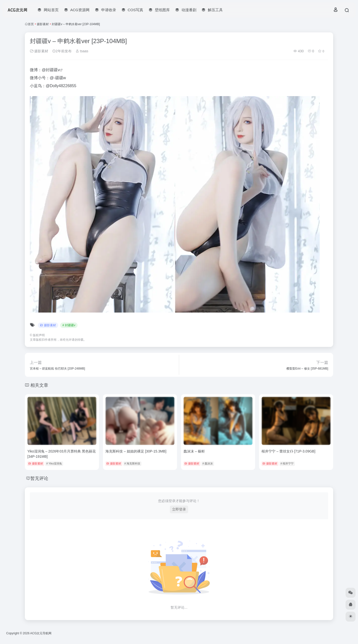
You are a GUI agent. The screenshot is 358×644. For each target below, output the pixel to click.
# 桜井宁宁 (287, 463)
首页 (31, 24)
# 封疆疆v (69, 325)
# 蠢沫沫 (208, 463)
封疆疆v (53, 70)
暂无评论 (39, 478)
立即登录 (179, 509)
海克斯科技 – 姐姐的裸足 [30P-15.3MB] (136, 451)
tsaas (82, 51)
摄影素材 (43, 24)
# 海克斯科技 (132, 463)
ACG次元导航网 (41, 633)
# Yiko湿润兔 (54, 463)
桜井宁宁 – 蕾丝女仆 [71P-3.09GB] (288, 451)
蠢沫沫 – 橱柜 (194, 451)
